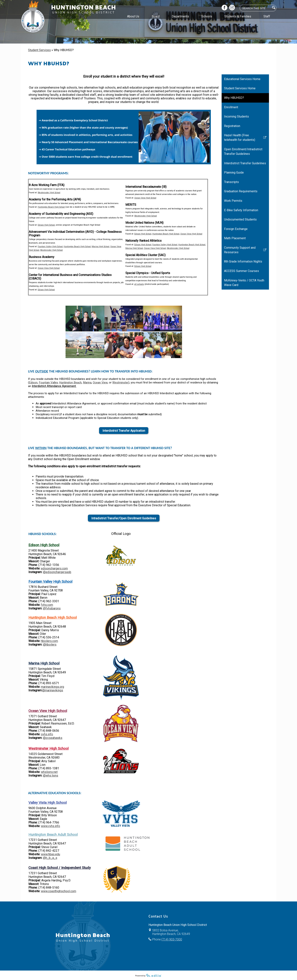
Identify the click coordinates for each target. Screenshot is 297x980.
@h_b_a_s (50, 858)
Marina (87, 382)
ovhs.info (47, 734)
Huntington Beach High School (51, 207)
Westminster (120, 382)
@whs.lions (51, 776)
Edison (33, 382)
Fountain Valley (48, 382)
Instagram (232, 8)
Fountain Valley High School (50, 247)
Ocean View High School (49, 268)
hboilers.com (49, 641)
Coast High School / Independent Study (60, 868)
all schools (139, 284)
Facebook (224, 8)
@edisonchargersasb (57, 572)
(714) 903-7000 (172, 939)
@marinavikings (53, 690)
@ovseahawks (53, 738)
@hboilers (50, 645)
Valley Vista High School (48, 803)
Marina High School (100, 247)
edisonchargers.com (54, 568)
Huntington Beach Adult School (53, 835)
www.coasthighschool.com (59, 891)
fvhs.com (47, 605)
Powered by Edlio (148, 975)
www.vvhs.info (50, 826)
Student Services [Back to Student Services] (39, 50)
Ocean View (100, 382)
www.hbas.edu (50, 854)
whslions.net (49, 772)
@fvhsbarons (52, 608)
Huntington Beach (70, 382)
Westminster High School (49, 193)
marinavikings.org (52, 687)
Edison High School (46, 225)
